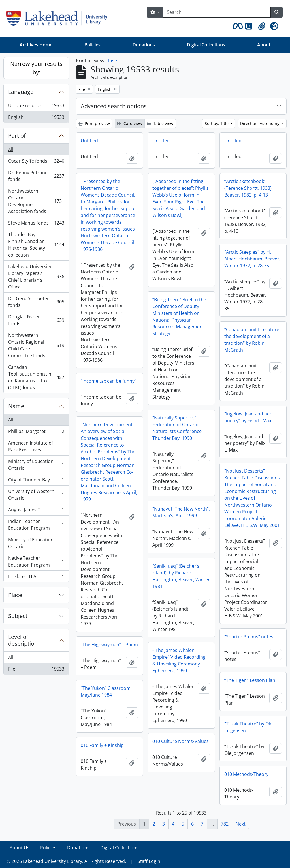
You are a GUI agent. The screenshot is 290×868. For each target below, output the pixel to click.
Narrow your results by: (36, 68)
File (36, 670)
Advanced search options (114, 106)
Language (21, 92)
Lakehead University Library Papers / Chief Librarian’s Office (36, 277)
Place (15, 595)
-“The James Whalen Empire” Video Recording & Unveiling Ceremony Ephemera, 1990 (179, 660)
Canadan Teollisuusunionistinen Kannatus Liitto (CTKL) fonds (36, 377)
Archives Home (36, 45)
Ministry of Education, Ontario (36, 465)
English (36, 118)
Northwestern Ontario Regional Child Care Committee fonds (36, 345)
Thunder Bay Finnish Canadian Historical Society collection (36, 245)
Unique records (36, 107)
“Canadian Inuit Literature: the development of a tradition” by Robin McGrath (252, 340)
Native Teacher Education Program (36, 561)
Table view (160, 123)
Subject (18, 616)
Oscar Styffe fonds (36, 162)
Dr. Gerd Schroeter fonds (36, 302)
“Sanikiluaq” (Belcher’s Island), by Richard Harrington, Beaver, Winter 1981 (181, 576)
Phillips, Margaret (36, 433)
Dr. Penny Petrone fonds (36, 176)
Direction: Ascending (260, 123)
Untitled (89, 141)
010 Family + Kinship (102, 745)
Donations (144, 45)
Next (241, 824)
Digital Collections (206, 45)
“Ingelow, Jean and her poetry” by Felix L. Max (248, 417)
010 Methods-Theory (246, 774)
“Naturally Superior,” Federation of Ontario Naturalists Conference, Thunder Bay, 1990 (178, 428)
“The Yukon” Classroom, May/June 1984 (106, 692)
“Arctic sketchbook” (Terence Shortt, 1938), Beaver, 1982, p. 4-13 (249, 188)
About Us (20, 848)
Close (111, 61)
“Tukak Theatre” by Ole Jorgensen (248, 727)
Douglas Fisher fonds (36, 320)
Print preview (94, 123)
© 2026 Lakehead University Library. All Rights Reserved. (66, 861)
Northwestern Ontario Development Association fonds (36, 201)
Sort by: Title (217, 123)
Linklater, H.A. (36, 578)
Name (16, 406)
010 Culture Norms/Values (181, 741)
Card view (130, 123)
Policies (92, 45)
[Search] (217, 12)
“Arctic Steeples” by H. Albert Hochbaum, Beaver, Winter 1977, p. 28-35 (252, 259)
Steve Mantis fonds (36, 224)
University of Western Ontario (36, 495)
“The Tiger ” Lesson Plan (250, 680)
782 (225, 824)
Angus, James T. (36, 511)
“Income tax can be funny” (108, 381)
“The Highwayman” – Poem (109, 645)
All (11, 149)
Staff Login (149, 861)
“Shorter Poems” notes (249, 637)
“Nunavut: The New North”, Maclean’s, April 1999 (181, 512)
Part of (17, 136)
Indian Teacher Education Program (36, 525)
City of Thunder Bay (36, 481)
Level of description (23, 640)
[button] (237, 26)
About (264, 45)
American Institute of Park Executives (36, 446)
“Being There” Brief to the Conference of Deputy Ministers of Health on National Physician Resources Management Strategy (179, 316)
